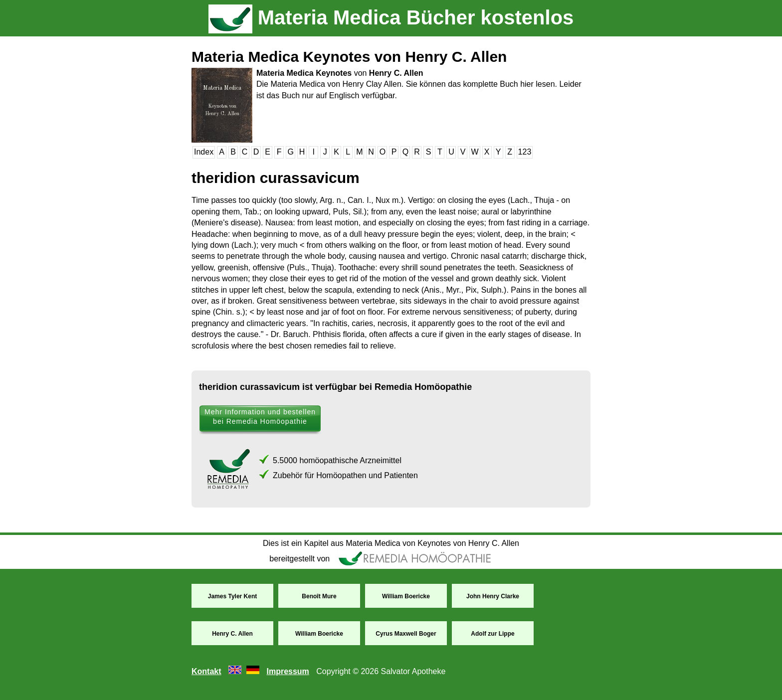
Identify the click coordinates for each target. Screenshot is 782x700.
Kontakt (206, 671)
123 (525, 152)
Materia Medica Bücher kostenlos (391, 17)
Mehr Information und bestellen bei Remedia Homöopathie (260, 417)
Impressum (288, 671)
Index (204, 152)
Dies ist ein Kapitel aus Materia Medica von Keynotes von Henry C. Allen (391, 543)
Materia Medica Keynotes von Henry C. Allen (349, 57)
